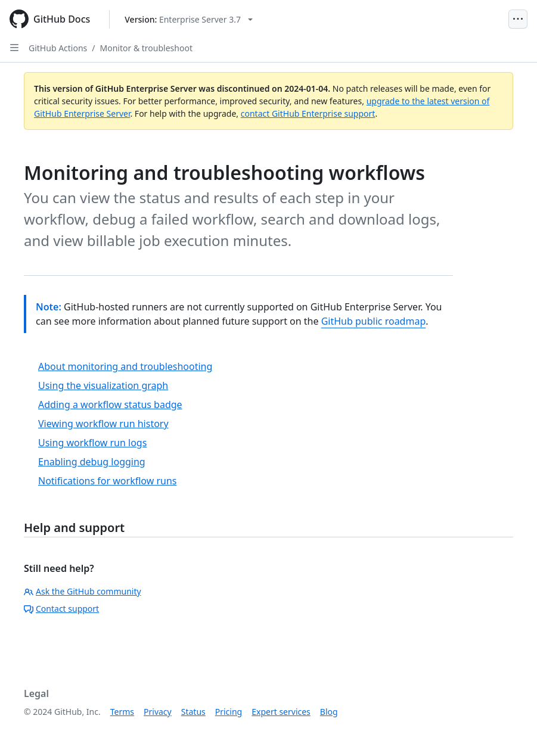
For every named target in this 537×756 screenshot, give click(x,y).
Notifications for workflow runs (107, 481)
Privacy (158, 712)
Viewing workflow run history (103, 424)
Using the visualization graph (103, 385)
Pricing (229, 712)
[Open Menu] (518, 19)
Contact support (61, 609)
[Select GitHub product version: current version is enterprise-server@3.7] (189, 19)
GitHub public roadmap (374, 321)
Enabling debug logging (92, 462)
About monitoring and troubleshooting (125, 366)
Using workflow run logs (92, 443)
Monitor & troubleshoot (146, 48)
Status (193, 712)
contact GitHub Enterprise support (308, 113)
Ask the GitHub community (83, 591)
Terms (122, 712)
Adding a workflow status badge (110, 405)
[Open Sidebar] (14, 48)
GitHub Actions (58, 48)
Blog (329, 712)
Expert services (281, 712)
